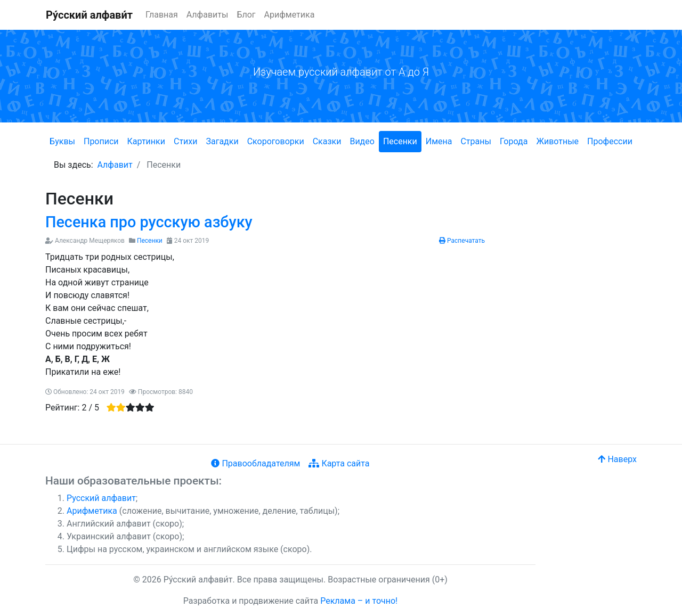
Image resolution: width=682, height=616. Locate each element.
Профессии (610, 141)
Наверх (617, 459)
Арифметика (290, 15)
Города (514, 141)
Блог (246, 15)
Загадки (222, 141)
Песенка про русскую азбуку (149, 222)
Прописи (101, 141)
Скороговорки (276, 141)
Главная (162, 15)
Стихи (186, 141)
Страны (476, 141)
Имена (439, 141)
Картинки (146, 141)
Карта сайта (339, 463)
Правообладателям (255, 463)
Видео (362, 141)
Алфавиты (208, 15)
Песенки (400, 141)
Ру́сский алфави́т (89, 15)
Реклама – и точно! (359, 601)
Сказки (327, 141)
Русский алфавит (101, 498)
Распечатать (462, 241)
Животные (557, 141)
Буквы (62, 141)
